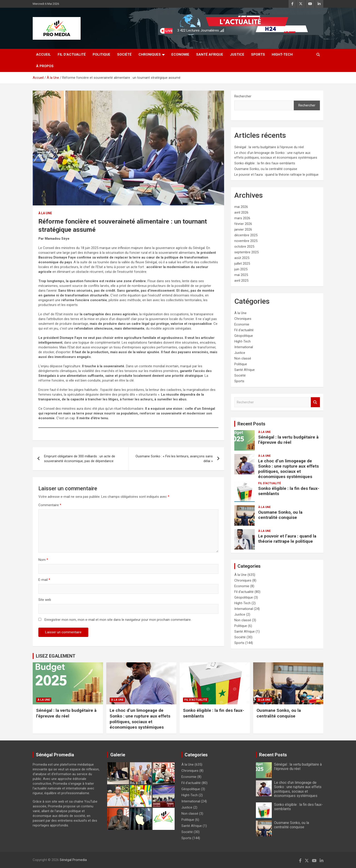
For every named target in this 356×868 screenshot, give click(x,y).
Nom (43, 560)
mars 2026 (242, 218)
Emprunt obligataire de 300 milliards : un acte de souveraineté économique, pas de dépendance (80, 459)
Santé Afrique (210, 54)
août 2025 (242, 258)
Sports (258, 54)
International (244, 347)
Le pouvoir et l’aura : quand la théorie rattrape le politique (276, 175)
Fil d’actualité (72, 54)
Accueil (43, 54)
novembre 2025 (246, 241)
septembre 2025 (246, 252)
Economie (180, 54)
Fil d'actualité (244, 330)
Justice (237, 54)
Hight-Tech (282, 54)
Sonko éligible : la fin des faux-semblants (265, 163)
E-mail (44, 580)
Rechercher (243, 96)
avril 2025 (241, 281)
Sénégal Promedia (73, 860)
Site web (45, 600)
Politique (101, 54)
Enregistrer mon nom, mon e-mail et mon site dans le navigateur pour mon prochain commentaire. (118, 620)
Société (124, 54)
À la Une (45, 213)
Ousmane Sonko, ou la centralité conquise (266, 169)
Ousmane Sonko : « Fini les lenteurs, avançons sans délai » (174, 459)
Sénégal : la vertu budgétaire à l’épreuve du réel (269, 147)
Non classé (243, 358)
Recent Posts (251, 424)
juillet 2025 (242, 264)
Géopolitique (244, 336)
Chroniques (150, 54)
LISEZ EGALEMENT (56, 656)
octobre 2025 (244, 247)
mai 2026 (241, 207)
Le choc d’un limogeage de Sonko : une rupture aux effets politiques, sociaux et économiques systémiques (288, 469)
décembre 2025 (246, 235)
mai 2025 (241, 275)
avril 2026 (241, 212)
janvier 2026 (243, 229)
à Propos (45, 66)
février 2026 (243, 224)
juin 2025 (241, 269)
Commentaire (50, 505)
